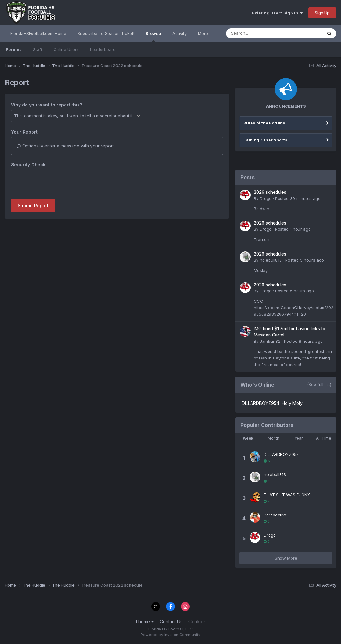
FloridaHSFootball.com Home (38, 33)
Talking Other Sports (265, 140)
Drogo (266, 198)
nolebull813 (271, 260)
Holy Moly (292, 403)
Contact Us (171, 621)
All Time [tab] (324, 438)
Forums (14, 49)
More (203, 33)
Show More (286, 558)
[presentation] (59, 182)
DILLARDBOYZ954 (260, 403)
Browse (153, 36)
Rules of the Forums (264, 123)
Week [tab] (248, 438)
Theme (144, 621)
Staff (38, 49)
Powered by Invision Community (170, 635)
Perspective (275, 515)
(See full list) (319, 384)
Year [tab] (298, 438)
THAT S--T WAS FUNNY (287, 495)
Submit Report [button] (33, 206)
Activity (179, 33)
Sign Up (322, 13)
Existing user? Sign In (277, 13)
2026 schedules (270, 192)
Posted (298, 198)
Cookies (197, 621)
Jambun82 (270, 341)
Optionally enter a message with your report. (66, 146)
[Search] (257, 33)
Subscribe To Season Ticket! (106, 33)
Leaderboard (103, 49)
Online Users (66, 49)
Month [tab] (273, 438)
